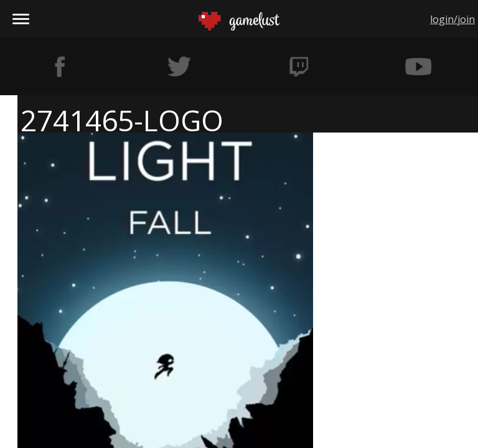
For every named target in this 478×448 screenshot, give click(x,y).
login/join (452, 19)
